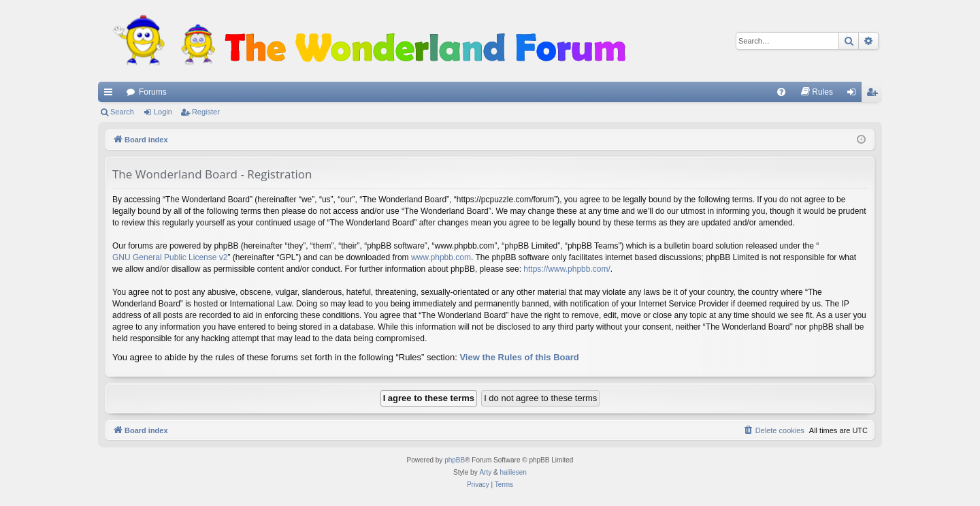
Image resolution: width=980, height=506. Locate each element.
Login (163, 112)
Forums (153, 92)
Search (122, 112)
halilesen (513, 472)
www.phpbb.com (441, 257)
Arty (485, 472)
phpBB (455, 460)
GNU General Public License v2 (170, 257)
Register (206, 112)
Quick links (111, 95)
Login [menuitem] (854, 95)
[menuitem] (781, 92)
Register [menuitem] (875, 95)
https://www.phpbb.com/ (567, 269)
